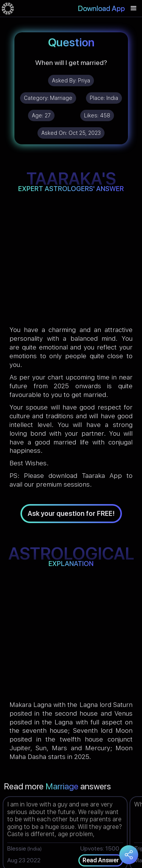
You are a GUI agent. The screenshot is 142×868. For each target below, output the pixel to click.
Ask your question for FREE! (71, 513)
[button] (134, 8)
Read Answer (101, 860)
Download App (101, 8)
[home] (8, 8)
